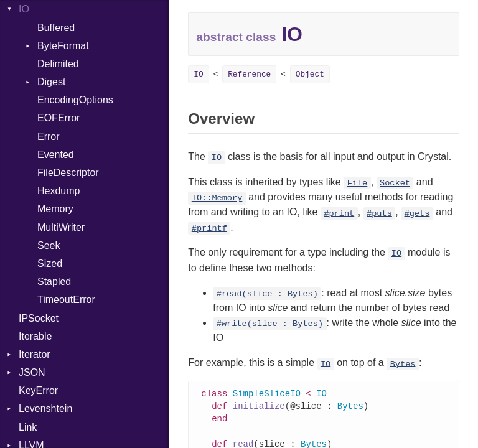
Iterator (35, 354)
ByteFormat (63, 46)
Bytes (403, 364)
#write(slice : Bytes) (270, 324)
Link (28, 427)
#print (339, 213)
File (358, 183)
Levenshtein (45, 408)
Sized (50, 264)
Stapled (54, 282)
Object (310, 74)
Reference (249, 74)
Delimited (58, 64)
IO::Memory (217, 198)
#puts (379, 213)
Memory (55, 209)
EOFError (59, 118)
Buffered (56, 28)
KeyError (38, 390)
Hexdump (59, 191)
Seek (49, 245)
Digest (51, 82)
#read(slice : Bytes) (267, 294)
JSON (32, 372)
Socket (395, 183)
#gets (417, 213)
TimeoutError (66, 300)
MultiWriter (61, 227)
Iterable (35, 336)
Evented (56, 155)
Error (49, 137)
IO (24, 9)
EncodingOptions (75, 100)
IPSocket (39, 318)
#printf (209, 229)
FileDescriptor (68, 173)
